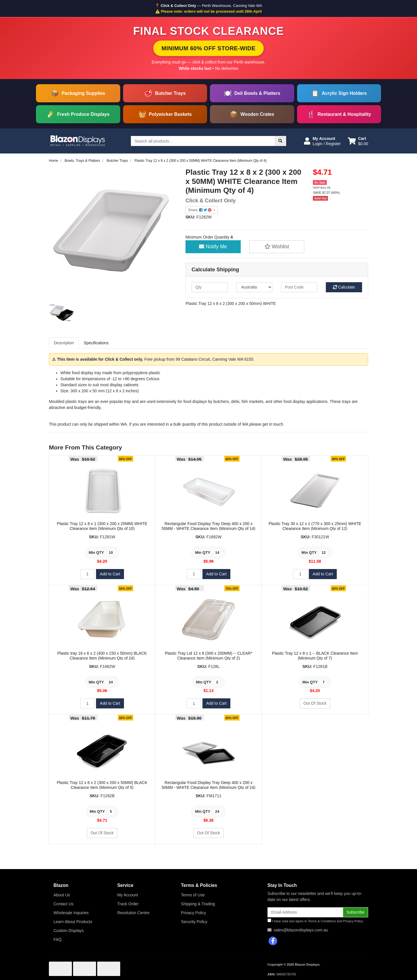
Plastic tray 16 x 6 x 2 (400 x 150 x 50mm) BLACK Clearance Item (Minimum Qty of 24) (102, 656)
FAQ (58, 939)
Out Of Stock (315, 703)
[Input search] (203, 141)
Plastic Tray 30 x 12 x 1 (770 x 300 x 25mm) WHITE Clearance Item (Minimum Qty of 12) (315, 526)
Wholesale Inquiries (71, 913)
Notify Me (213, 247)
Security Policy (194, 922)
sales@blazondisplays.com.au (301, 930)
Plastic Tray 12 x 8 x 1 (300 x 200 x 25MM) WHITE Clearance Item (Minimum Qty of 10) (102, 526)
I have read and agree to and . (316, 921)
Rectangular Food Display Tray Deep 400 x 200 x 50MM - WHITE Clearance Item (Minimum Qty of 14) (208, 526)
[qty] (210, 287)
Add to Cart (110, 574)
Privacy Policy (193, 913)
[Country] (255, 287)
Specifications (96, 343)
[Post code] (299, 287)
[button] (322, 141)
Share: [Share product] (200, 210)
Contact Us (63, 904)
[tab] (64, 343)
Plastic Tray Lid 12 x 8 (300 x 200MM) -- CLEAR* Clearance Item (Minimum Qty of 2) (208, 656)
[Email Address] (305, 912)
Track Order (128, 904)
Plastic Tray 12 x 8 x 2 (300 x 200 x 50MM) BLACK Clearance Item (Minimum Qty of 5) (102, 785)
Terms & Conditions (322, 921)
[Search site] (280, 141)
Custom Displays (69, 931)
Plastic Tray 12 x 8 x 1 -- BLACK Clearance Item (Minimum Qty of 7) (315, 656)
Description (64, 343)
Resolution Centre (133, 913)
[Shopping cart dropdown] (358, 141)
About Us (62, 895)
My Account (128, 895)
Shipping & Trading (198, 904)
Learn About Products (73, 922)
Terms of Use (193, 895)
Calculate (344, 287)
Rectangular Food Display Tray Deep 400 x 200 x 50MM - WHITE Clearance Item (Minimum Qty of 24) (208, 785)
